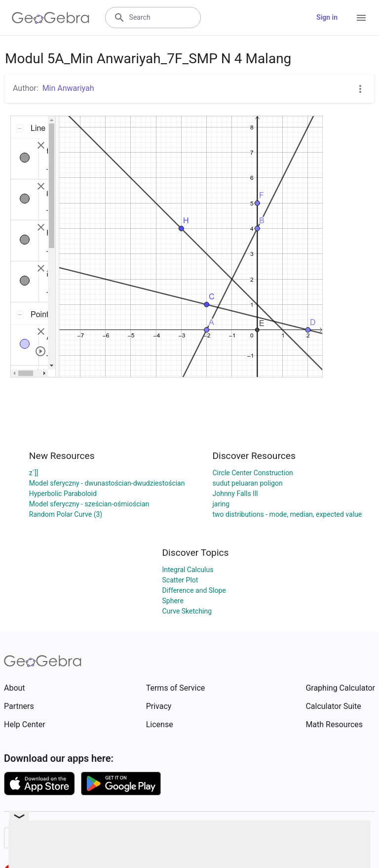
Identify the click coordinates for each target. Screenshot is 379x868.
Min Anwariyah (68, 88)
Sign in (327, 17)
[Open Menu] (361, 18)
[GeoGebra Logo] (51, 18)
